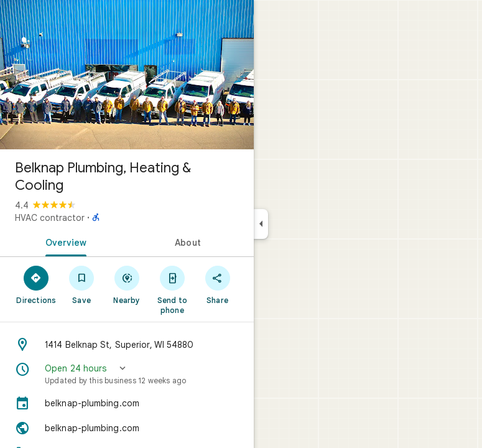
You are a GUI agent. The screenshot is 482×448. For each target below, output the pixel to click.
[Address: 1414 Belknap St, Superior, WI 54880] (127, 345)
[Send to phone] (172, 289)
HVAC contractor (50, 218)
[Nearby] (127, 284)
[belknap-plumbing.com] (127, 403)
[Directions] (36, 284)
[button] (127, 374)
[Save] (82, 284)
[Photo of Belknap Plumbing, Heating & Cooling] (127, 75)
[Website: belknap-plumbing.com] (127, 428)
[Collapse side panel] (261, 224)
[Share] (217, 284)
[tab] (63, 241)
